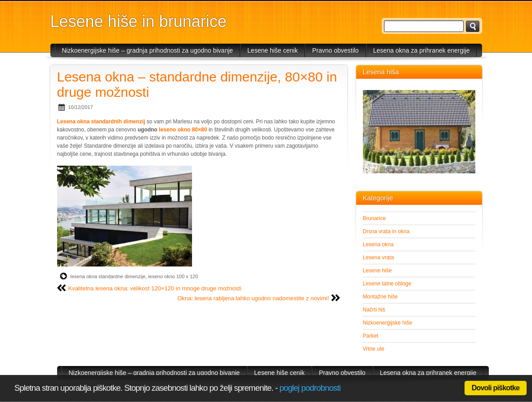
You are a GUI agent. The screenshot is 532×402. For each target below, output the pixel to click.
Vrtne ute (374, 349)
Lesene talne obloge (387, 284)
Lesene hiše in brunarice (139, 21)
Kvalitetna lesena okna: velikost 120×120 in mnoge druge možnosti (155, 288)
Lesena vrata (378, 257)
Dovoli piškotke (496, 388)
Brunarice (374, 218)
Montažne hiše (380, 297)
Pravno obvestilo (335, 50)
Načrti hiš (374, 310)
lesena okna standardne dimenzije (108, 276)
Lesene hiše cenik (273, 50)
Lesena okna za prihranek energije (422, 50)
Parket (371, 336)
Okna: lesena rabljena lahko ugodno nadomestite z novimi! (253, 298)
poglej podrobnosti (310, 388)
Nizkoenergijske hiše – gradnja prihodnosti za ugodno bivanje (148, 50)
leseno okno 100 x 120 (173, 276)
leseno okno (174, 130)
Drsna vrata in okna (386, 231)
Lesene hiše (378, 271)
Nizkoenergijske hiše (388, 323)
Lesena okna (378, 244)
